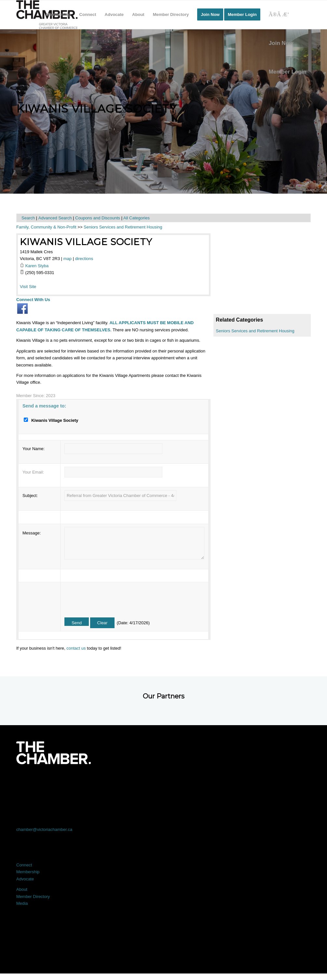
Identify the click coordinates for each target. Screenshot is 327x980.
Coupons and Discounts (98, 218)
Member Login (288, 72)
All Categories (136, 218)
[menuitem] (58, 15)
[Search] (288, 15)
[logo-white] (54, 753)
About (22, 889)
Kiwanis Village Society (86, 242)
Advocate (25, 879)
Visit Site (28, 287)
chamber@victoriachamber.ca (44, 829)
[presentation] (114, 598)
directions (84, 259)
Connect (24, 865)
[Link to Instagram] (222, 782)
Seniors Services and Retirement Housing (255, 331)
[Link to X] (105, 782)
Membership (28, 872)
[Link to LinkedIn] (163, 782)
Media (22, 903)
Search (28, 218)
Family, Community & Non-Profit (46, 227)
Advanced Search (55, 218)
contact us (76, 648)
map (68, 259)
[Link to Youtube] (281, 782)
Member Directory (33, 897)
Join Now (281, 43)
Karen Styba (37, 266)
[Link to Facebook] (46, 782)
